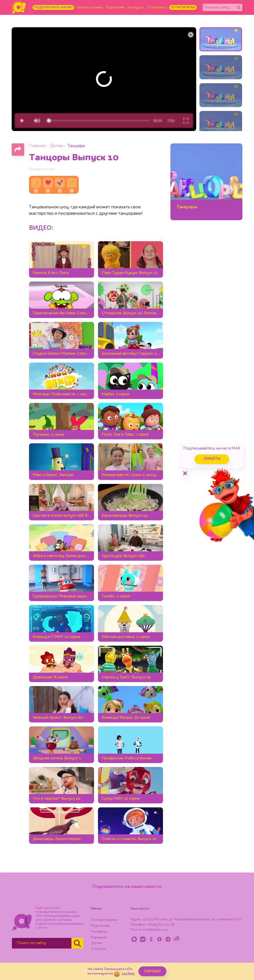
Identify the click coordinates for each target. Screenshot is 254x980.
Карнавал (99, 937)
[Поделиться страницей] (18, 150)
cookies (128, 974)
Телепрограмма (90, 7)
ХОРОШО (152, 971)
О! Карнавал (157, 7)
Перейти (212, 459)
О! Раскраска (183, 7)
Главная (37, 146)
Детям (56, 146)
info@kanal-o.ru (155, 930)
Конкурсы (136, 7)
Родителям (115, 7)
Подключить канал (53, 7)
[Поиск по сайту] (219, 7)
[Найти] (239, 7)
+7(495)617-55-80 (161, 925)
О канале (99, 949)
